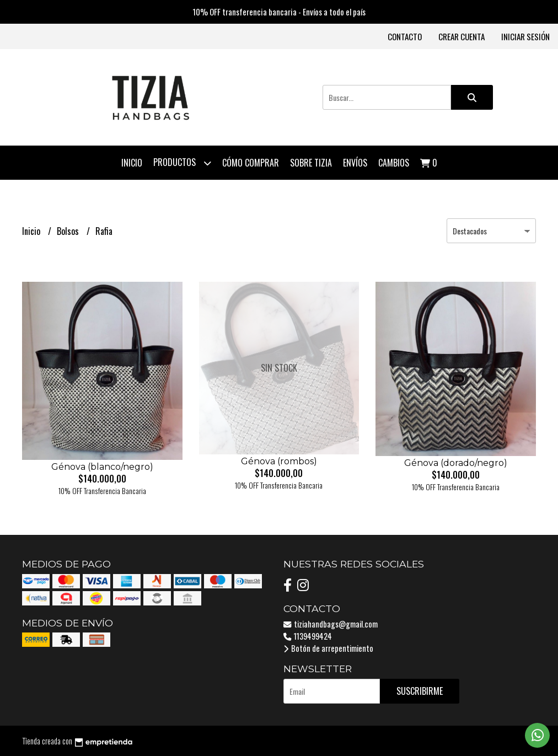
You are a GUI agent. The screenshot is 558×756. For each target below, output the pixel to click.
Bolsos (69, 231)
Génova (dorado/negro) (456, 463)
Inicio (132, 163)
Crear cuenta (462, 36)
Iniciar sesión (525, 36)
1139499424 (308, 636)
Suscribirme (420, 691)
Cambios (394, 163)
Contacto (405, 36)
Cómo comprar (251, 163)
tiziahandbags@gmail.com (331, 624)
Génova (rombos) (279, 461)
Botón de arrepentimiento (328, 648)
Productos (182, 163)
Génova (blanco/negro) (102, 467)
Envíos (355, 163)
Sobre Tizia (311, 163)
